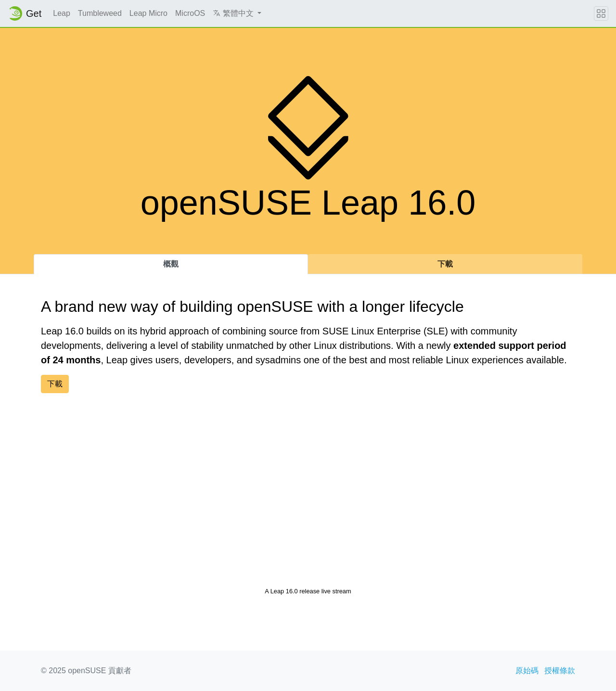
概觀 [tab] (171, 264)
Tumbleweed (100, 13)
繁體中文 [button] (234, 13)
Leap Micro (148, 13)
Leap (62, 13)
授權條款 (560, 671)
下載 (55, 384)
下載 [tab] (445, 264)
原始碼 (527, 671)
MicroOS (190, 13)
